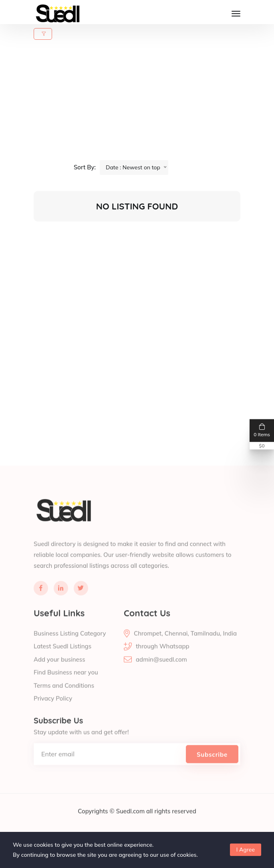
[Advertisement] (142, 104)
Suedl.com (131, 823)
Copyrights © (97, 823)
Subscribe (212, 767)
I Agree (246, 850)
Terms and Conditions (64, 698)
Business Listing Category (70, 645)
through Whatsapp (163, 659)
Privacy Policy (53, 711)
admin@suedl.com (161, 672)
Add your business (59, 672)
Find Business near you (66, 685)
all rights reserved (171, 823)
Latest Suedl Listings (62, 659)
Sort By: (85, 167)
